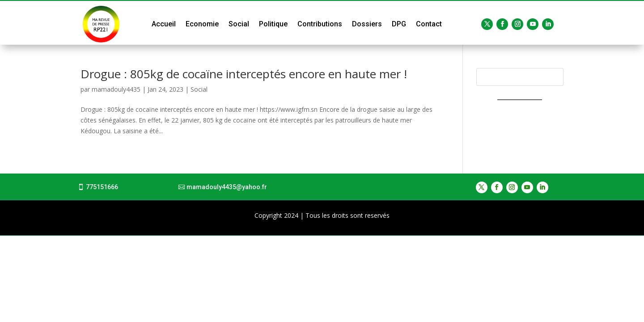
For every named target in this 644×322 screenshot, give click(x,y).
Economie (202, 24)
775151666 (102, 187)
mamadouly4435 (116, 89)
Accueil (164, 24)
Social (239, 24)
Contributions (320, 24)
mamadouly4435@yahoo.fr (227, 187)
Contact (429, 24)
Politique (273, 24)
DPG (399, 24)
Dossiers (367, 24)
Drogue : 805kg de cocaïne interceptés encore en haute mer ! (244, 74)
